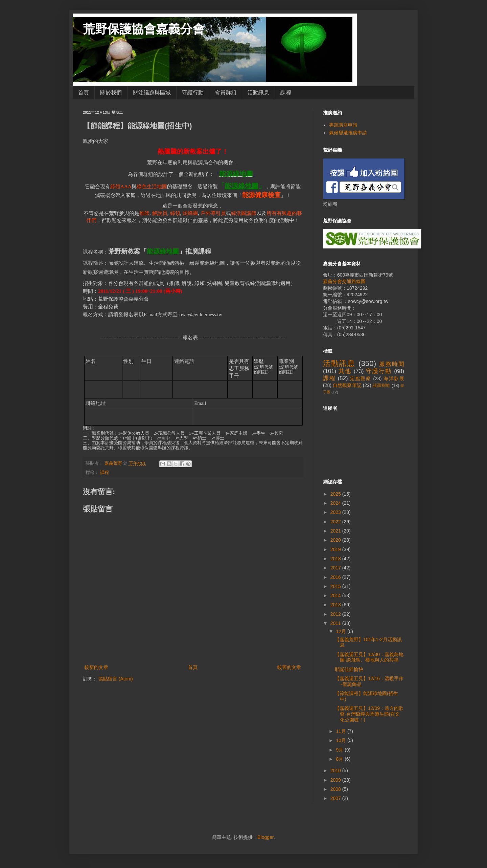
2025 (336, 494)
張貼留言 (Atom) (116, 679)
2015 (336, 586)
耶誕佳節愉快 (349, 669)
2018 (336, 559)
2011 (336, 623)
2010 (336, 771)
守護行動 (193, 93)
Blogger (265, 837)
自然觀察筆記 (347, 385)
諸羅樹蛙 (382, 386)
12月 (341, 631)
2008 (336, 789)
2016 (336, 577)
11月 (341, 731)
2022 (336, 522)
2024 (336, 503)
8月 (340, 759)
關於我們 (111, 93)
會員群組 (226, 93)
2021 (336, 531)
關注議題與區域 (152, 93)
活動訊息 (258, 93)
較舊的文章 (289, 667)
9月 (340, 750)
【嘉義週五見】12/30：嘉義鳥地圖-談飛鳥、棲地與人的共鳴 (369, 657)
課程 (286, 93)
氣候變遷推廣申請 (348, 133)
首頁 (84, 93)
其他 (345, 371)
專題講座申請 (343, 125)
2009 (336, 780)
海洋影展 (394, 378)
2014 (336, 595)
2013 (336, 605)
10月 (341, 740)
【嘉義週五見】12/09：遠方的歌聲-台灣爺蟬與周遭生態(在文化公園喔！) (369, 714)
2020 (336, 540)
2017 (336, 568)
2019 (336, 549)
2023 (336, 512)
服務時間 (392, 364)
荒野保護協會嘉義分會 (144, 29)
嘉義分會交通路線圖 (344, 281)
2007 (336, 798)
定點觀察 (361, 378)
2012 (336, 614)
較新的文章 (96, 667)
